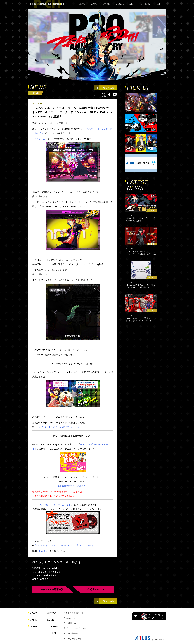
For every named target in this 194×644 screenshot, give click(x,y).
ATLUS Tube (71, 618)
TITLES (157, 4)
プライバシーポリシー (76, 628)
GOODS (120, 4)
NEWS (82, 4)
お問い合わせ (72, 633)
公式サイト (44, 551)
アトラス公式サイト (75, 613)
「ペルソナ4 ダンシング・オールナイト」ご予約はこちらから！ (65, 545)
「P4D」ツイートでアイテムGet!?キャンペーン (57, 427)
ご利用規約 (71, 623)
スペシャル (40, 139)
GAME (94, 4)
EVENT (132, 4)
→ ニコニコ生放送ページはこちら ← (73, 486)
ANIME (107, 4)
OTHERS (145, 4)
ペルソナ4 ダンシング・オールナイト (53, 505)
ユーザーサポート (74, 639)
